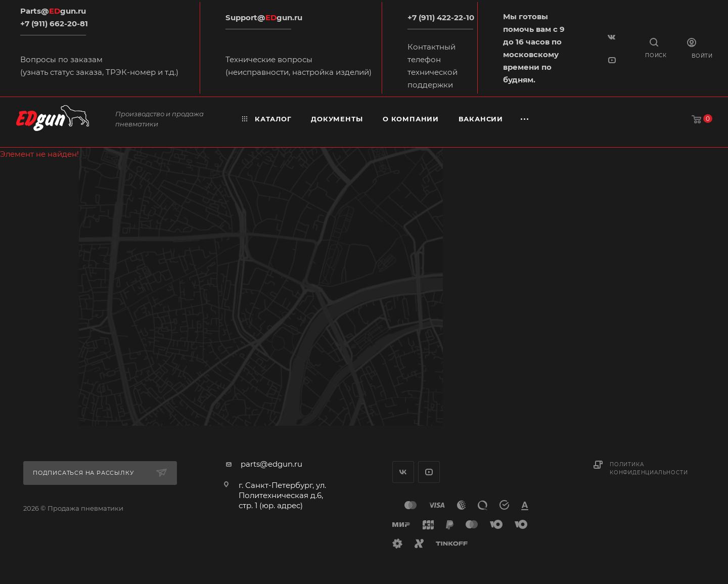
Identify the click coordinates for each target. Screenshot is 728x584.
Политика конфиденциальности (649, 468)
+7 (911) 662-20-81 (54, 24)
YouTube (429, 472)
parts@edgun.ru (271, 464)
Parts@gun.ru (53, 11)
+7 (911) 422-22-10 (441, 17)
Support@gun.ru (264, 17)
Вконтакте (403, 472)
